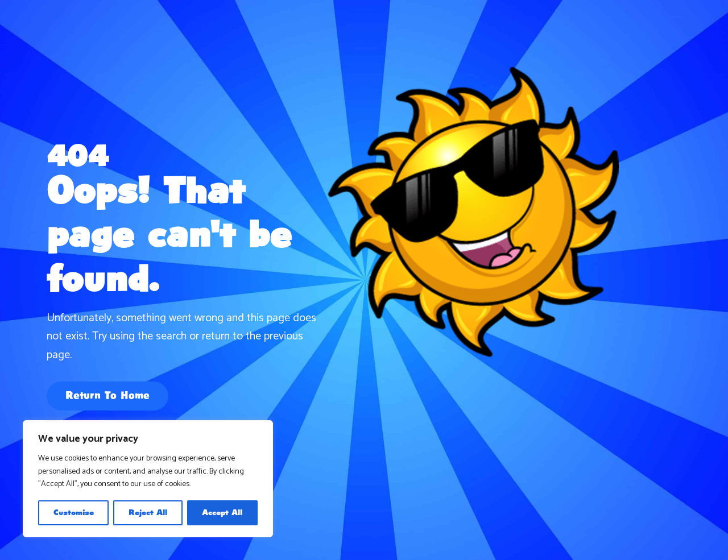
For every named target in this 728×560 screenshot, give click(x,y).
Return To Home (107, 396)
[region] (148, 479)
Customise (74, 513)
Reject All (148, 513)
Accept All (222, 513)
